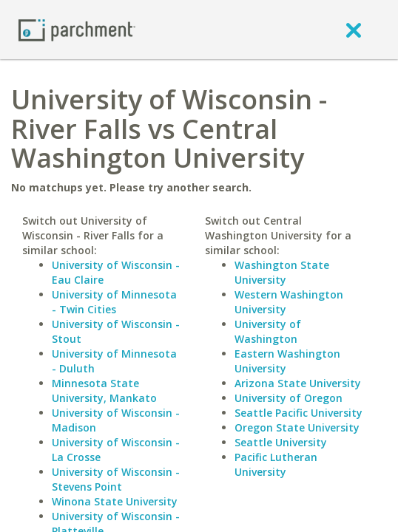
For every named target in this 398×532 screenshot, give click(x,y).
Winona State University (115, 501)
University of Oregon (289, 398)
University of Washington (268, 331)
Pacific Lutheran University (276, 464)
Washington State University (282, 272)
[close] (354, 30)
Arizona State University (298, 383)
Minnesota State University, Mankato (104, 391)
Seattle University (281, 442)
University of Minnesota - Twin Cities (114, 302)
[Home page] (77, 29)
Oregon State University (297, 427)
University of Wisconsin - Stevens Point (116, 479)
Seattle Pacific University (298, 413)
